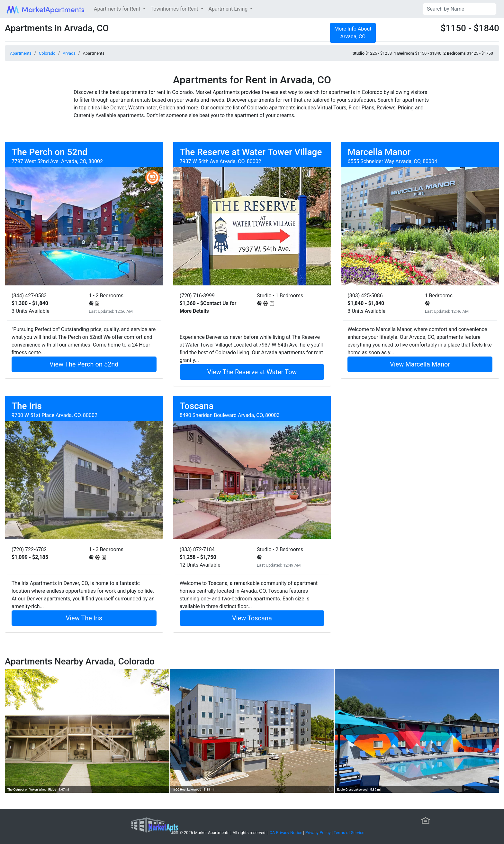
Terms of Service (349, 833)
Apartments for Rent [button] (118, 9)
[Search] (459, 9)
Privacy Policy (318, 833)
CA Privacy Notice (286, 833)
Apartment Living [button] (229, 9)
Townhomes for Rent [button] (175, 9)
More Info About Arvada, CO (353, 33)
